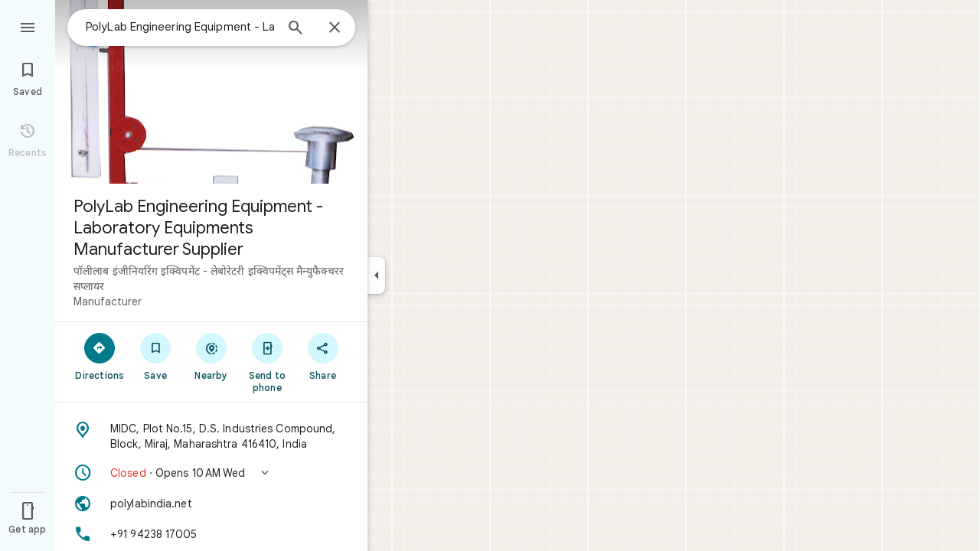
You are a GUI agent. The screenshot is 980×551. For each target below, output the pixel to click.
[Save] (156, 356)
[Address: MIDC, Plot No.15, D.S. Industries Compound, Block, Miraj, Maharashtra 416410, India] (211, 436)
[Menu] (28, 26)
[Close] (335, 28)
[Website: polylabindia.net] (211, 504)
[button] (211, 473)
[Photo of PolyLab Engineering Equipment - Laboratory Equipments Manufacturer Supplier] (211, 92)
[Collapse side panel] (376, 275)
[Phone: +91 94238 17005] (211, 534)
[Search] (296, 29)
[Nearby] (212, 356)
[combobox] (180, 27)
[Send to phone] (267, 362)
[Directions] (100, 356)
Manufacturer (108, 302)
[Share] (323, 356)
